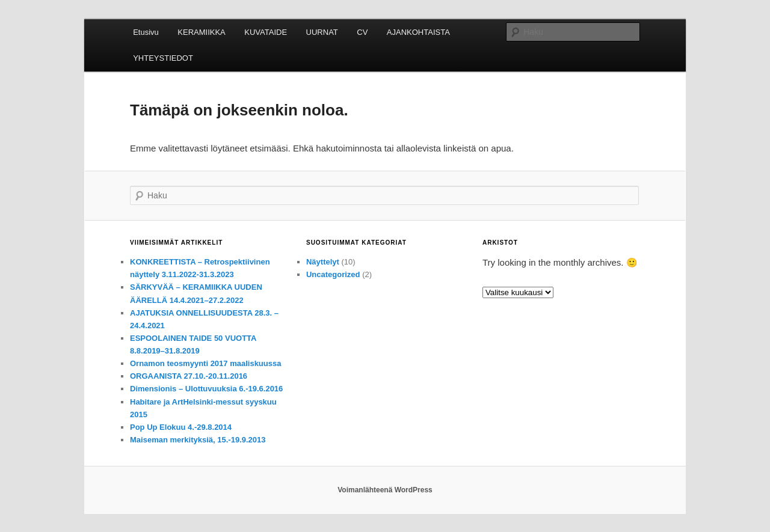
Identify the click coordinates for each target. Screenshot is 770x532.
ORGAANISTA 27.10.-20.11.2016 (189, 376)
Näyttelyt (323, 262)
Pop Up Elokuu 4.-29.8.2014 (181, 427)
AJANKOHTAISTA (418, 32)
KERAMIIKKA (201, 32)
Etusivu (146, 32)
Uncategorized (333, 274)
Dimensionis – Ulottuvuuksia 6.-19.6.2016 (206, 389)
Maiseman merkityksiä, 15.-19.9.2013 (198, 440)
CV (362, 32)
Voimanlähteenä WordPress (385, 490)
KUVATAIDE (266, 32)
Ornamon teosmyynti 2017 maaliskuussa (205, 363)
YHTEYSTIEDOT (163, 58)
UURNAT (322, 32)
